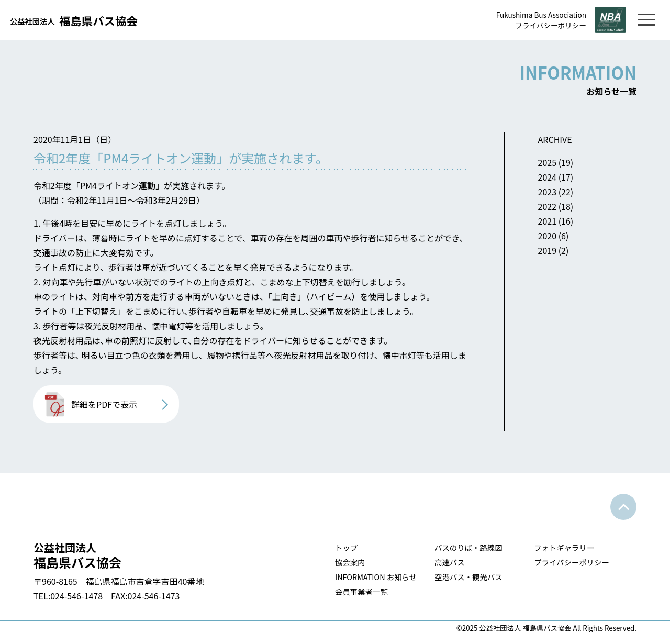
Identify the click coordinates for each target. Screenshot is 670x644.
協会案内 (350, 562)
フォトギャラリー (564, 547)
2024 (548, 177)
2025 (548, 162)
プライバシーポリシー (551, 25)
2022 (548, 206)
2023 (548, 192)
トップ (346, 547)
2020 (548, 236)
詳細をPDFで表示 (104, 404)
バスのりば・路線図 (468, 547)
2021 (548, 221)
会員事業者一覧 (361, 591)
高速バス (450, 562)
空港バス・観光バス (468, 577)
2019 (548, 250)
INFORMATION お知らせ (376, 577)
